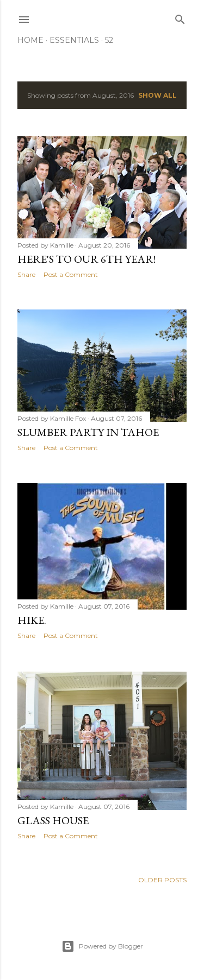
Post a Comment (71, 274)
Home (30, 40)
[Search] (180, 17)
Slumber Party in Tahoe (88, 432)
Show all (157, 95)
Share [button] (26, 274)
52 (109, 40)
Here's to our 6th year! (86, 259)
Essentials (74, 40)
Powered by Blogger (102, 946)
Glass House (53, 820)
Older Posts (162, 880)
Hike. (32, 620)
